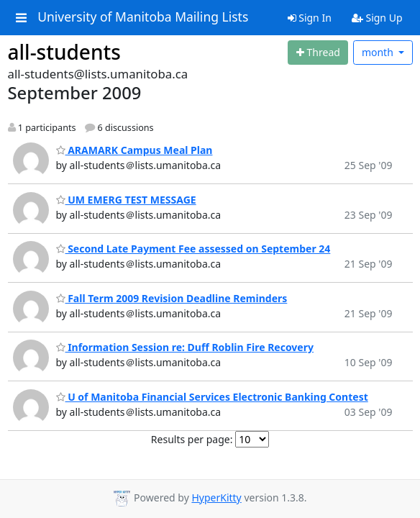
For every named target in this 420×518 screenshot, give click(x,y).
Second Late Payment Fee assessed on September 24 (193, 249)
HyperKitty (216, 497)
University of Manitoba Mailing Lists (143, 17)
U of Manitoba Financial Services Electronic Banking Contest (212, 397)
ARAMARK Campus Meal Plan (134, 150)
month (379, 52)
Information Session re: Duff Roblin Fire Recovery (185, 347)
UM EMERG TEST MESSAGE (126, 200)
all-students (64, 52)
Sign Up (377, 18)
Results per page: (192, 439)
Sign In (310, 18)
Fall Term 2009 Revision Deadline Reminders (172, 298)
